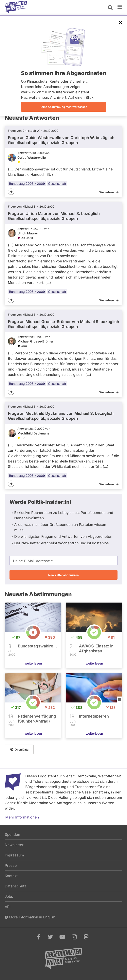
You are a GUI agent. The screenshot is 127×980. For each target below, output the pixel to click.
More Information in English (30, 917)
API (8, 907)
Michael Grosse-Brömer (35, 341)
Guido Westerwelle (32, 158)
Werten (108, 803)
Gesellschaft (57, 184)
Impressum (14, 855)
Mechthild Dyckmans (33, 433)
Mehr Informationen (22, 817)
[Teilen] (11, 192)
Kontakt (11, 876)
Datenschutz (16, 886)
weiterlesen (33, 663)
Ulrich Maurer (28, 233)
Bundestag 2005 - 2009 (27, 184)
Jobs (9, 896)
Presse (11, 865)
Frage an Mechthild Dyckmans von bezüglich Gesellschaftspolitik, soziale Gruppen (61, 416)
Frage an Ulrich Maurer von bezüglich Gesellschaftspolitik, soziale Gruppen (54, 216)
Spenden (12, 834)
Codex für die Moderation (27, 803)
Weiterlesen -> (109, 192)
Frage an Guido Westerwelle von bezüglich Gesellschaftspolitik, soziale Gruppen (61, 140)
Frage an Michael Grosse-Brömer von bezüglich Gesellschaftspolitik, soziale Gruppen (63, 324)
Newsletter (14, 845)
